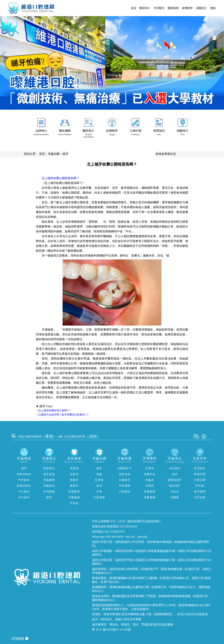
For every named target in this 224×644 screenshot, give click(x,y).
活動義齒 (74, 497)
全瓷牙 (74, 474)
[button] (106, 107)
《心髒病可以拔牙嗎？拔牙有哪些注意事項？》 (63, 415)
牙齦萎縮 (150, 497)
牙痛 (99, 492)
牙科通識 (125, 486)
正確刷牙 (125, 480)
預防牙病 (125, 474)
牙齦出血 (150, 474)
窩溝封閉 (200, 474)
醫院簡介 (145, 8)
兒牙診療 (200, 497)
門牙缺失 (24, 480)
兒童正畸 (200, 480)
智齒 (99, 474)
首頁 (133, 8)
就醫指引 (201, 8)
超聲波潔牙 (175, 480)
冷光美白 (175, 468)
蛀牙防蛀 (200, 468)
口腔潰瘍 (99, 497)
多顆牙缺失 (24, 486)
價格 (213, 8)
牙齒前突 (49, 486)
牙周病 (150, 486)
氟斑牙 (74, 486)
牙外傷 (200, 486)
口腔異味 (125, 492)
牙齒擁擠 (49, 480)
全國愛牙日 (125, 468)
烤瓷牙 (74, 480)
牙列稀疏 (49, 492)
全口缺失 (24, 497)
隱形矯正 (49, 468)
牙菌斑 (175, 497)
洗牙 (175, 474)
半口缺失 (24, 492)
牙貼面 (74, 503)
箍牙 (49, 497)
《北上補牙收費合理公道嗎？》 (54, 410)
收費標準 (187, 8)
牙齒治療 (54, 154)
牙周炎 (150, 468)
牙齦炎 (150, 480)
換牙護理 (200, 492)
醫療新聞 (173, 8)
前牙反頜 (49, 474)
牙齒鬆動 (150, 492)
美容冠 (74, 468)
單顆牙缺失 (24, 474)
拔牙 (65, 154)
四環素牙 (74, 492)
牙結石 (175, 492)
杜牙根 (99, 480)
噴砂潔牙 (175, 486)
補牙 (99, 468)
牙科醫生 (159, 8)
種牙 (24, 468)
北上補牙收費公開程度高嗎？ (60, 178)
